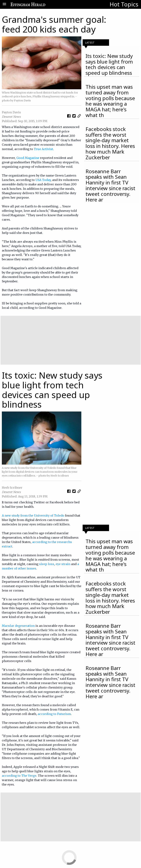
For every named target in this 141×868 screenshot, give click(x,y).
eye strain (63, 564)
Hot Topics (124, 4)
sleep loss (47, 564)
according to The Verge (19, 776)
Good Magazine (28, 158)
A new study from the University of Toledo (33, 515)
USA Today (43, 180)
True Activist (43, 149)
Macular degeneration (18, 626)
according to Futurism (54, 714)
